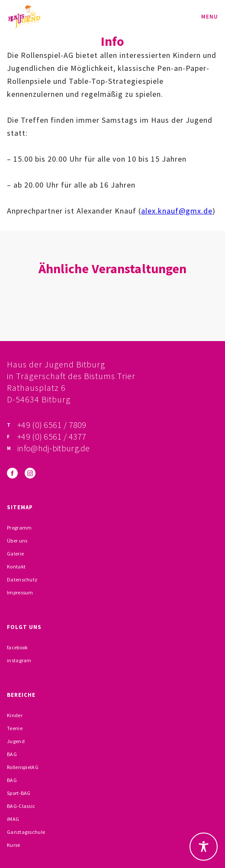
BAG (12, 754)
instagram (19, 660)
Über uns (17, 541)
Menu (210, 17)
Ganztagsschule (26, 832)
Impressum (20, 592)
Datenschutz (22, 579)
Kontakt (16, 566)
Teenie (15, 728)
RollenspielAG (23, 767)
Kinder (15, 715)
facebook (17, 647)
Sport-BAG (19, 793)
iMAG (13, 819)
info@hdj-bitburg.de (54, 448)
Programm (19, 528)
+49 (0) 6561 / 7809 (52, 425)
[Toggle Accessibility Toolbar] (204, 847)
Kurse (14, 845)
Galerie (15, 554)
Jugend (16, 741)
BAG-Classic (21, 806)
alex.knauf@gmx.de (177, 211)
